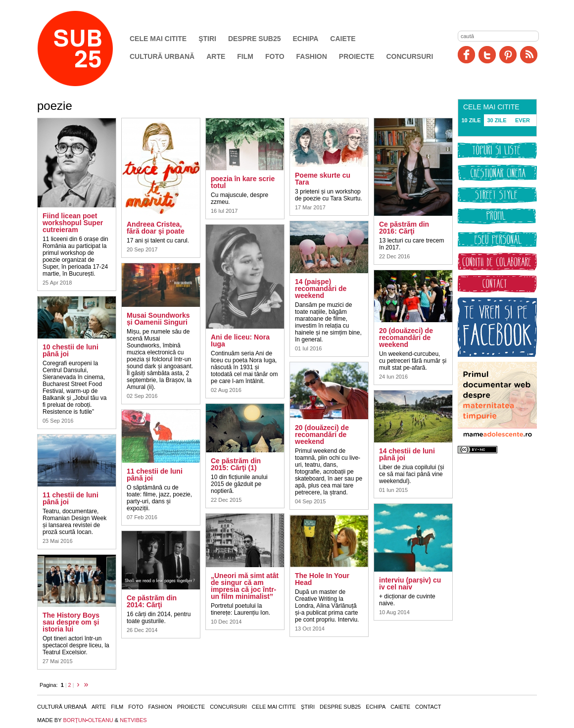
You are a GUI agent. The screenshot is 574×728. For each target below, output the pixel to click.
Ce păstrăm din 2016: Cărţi (404, 228)
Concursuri (409, 56)
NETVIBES (133, 720)
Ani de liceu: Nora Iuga (240, 340)
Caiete (343, 39)
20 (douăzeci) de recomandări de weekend (322, 435)
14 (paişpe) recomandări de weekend (321, 289)
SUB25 (87, 49)
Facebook (466, 55)
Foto (275, 56)
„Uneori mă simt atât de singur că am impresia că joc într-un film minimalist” (245, 586)
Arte (216, 56)
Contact (428, 707)
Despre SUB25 (255, 39)
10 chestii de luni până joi (71, 350)
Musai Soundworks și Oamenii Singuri (158, 319)
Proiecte (357, 56)
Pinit (508, 55)
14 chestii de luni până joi (407, 454)
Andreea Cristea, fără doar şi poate (156, 228)
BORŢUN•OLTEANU (88, 720)
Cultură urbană (162, 56)
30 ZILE (497, 120)
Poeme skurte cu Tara (323, 179)
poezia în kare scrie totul (243, 182)
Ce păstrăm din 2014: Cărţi (152, 601)
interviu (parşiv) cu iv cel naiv (410, 583)
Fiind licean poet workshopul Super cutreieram (73, 223)
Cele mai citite (158, 39)
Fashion (312, 56)
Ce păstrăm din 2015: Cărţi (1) (236, 464)
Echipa (306, 39)
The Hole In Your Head (322, 579)
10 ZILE (471, 120)
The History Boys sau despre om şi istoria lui (71, 622)
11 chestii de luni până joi (71, 498)
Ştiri (207, 39)
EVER (523, 120)
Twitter (487, 55)
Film (245, 56)
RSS (529, 55)
